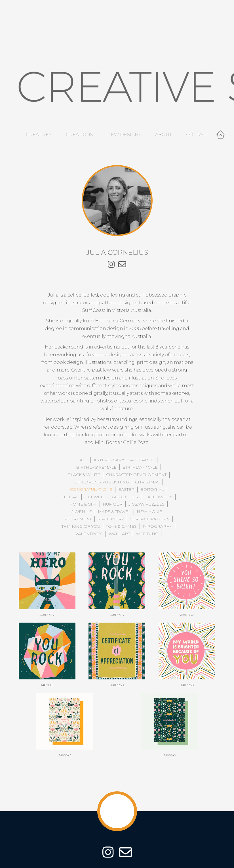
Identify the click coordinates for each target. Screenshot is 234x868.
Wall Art (119, 534)
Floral (70, 497)
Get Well (95, 497)
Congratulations (91, 489)
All (84, 460)
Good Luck (125, 497)
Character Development (136, 475)
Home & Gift (83, 504)
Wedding (147, 534)
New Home (149, 512)
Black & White (84, 475)
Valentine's (89, 534)
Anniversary (109, 460)
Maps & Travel (114, 512)
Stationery (111, 519)
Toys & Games (121, 526)
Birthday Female (96, 467)
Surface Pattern (150, 519)
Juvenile (82, 512)
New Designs (124, 134)
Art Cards (142, 460)
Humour (113, 504)
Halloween (158, 497)
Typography (157, 526)
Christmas (147, 482)
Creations (79, 134)
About (164, 134)
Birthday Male (140, 467)
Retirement (78, 519)
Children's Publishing (102, 482)
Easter (126, 489)
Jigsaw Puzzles (146, 504)
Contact (197, 134)
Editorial (152, 489)
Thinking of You (81, 526)
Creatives (39, 134)
